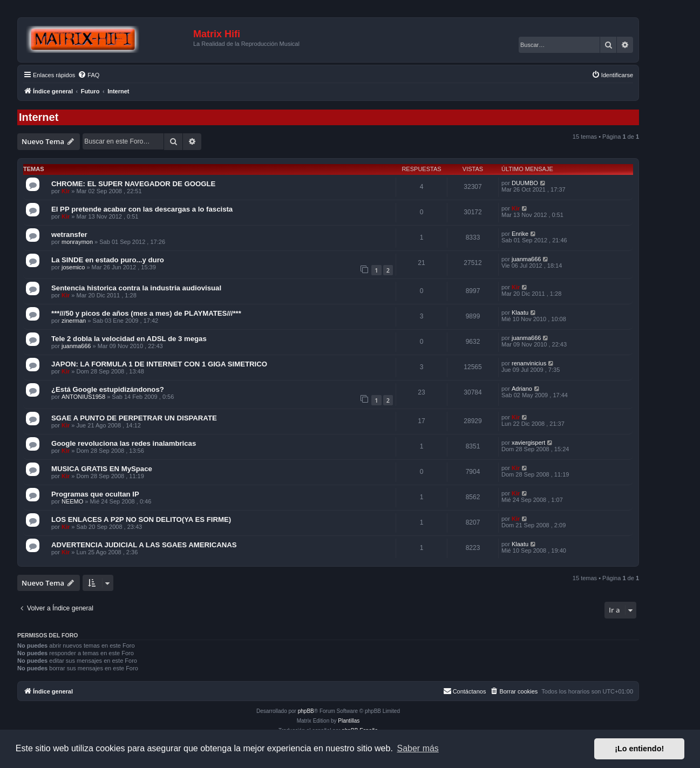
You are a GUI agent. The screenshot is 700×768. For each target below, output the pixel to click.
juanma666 (526, 259)
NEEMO (72, 501)
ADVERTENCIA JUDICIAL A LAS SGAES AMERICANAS (144, 545)
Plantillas (349, 721)
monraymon (77, 242)
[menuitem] (89, 75)
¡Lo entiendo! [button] (639, 749)
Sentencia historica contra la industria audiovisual (136, 288)
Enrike (520, 234)
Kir (66, 191)
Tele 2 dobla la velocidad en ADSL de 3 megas (129, 339)
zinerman (74, 321)
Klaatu (520, 312)
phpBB (306, 711)
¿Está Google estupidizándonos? (108, 389)
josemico (73, 267)
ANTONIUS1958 (83, 397)
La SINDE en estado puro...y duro (108, 260)
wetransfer (69, 235)
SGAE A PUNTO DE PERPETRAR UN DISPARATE (134, 418)
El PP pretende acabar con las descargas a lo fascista (142, 209)
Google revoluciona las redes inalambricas (124, 443)
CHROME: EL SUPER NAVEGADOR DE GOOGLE (133, 184)
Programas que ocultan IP (95, 494)
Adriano (522, 389)
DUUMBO (525, 183)
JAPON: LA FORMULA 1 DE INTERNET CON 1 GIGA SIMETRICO (159, 364)
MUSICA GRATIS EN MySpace (102, 469)
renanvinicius (529, 363)
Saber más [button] (418, 748)
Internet (39, 117)
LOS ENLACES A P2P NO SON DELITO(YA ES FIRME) (141, 519)
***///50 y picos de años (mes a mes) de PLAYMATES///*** (146, 313)
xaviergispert (528, 443)
